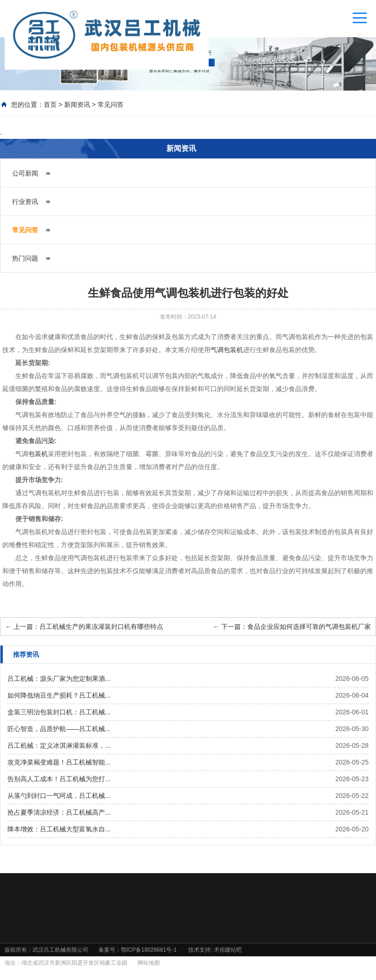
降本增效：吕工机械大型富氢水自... (59, 829)
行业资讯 (25, 202)
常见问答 (111, 105)
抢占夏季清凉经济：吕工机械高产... (59, 812)
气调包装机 (227, 350)
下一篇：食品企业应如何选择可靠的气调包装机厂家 (292, 627)
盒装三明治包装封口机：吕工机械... (59, 712)
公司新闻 (25, 173)
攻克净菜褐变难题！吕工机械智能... (59, 762)
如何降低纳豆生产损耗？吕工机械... (59, 695)
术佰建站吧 (228, 950)
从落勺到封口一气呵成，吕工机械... (59, 796)
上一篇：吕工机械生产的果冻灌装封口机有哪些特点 (84, 627)
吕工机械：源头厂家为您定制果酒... (59, 679)
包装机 (38, 454)
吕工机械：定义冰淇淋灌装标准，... (59, 745)
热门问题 (25, 258)
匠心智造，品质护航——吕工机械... (59, 729)
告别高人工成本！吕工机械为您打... (59, 779)
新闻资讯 (77, 105)
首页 (50, 105)
